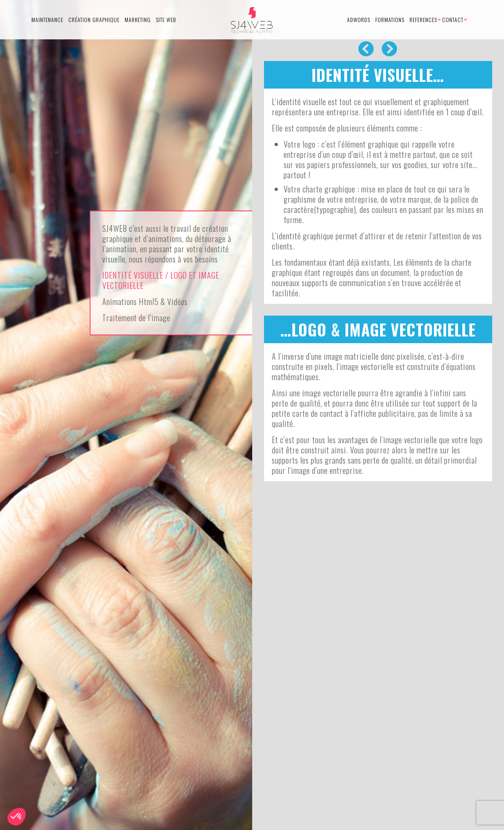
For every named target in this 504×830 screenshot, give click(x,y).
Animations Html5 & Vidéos (145, 301)
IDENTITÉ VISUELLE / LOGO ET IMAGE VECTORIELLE (161, 280)
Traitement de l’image (136, 318)
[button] (17, 817)
